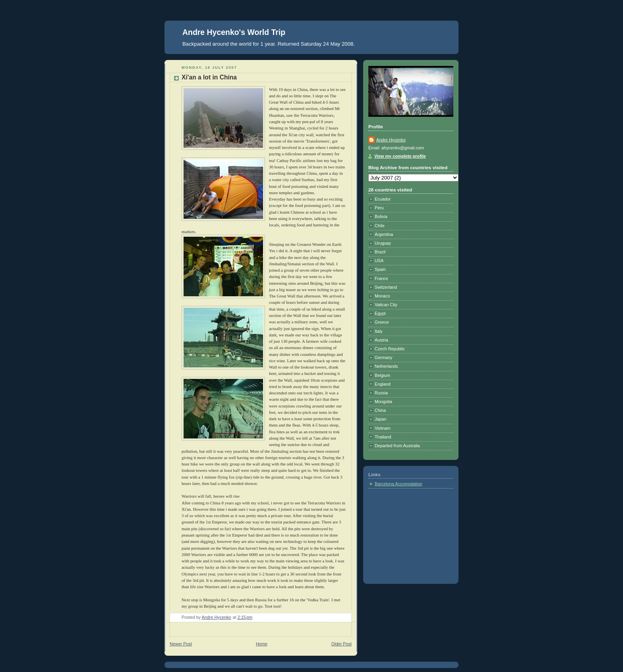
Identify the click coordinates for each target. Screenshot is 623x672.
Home (262, 644)
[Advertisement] (408, 534)
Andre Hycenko (391, 140)
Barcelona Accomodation (399, 484)
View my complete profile (400, 156)
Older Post (341, 644)
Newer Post (181, 644)
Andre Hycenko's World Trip (234, 32)
